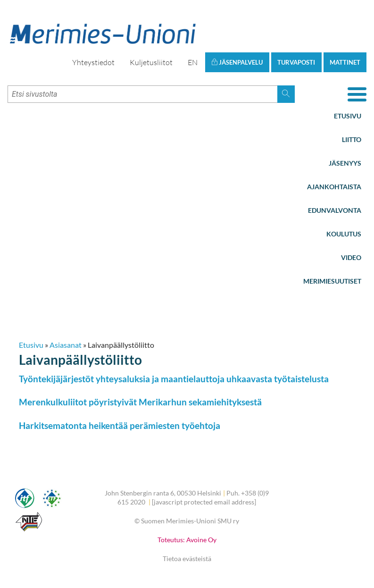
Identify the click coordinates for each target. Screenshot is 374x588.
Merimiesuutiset (332, 281)
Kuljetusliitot (151, 62)
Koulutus (344, 234)
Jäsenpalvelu (237, 62)
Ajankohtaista (334, 187)
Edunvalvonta (335, 210)
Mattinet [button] (345, 62)
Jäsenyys (345, 163)
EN (193, 62)
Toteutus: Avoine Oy (187, 540)
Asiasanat (66, 345)
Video (351, 257)
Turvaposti (296, 62)
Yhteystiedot (93, 62)
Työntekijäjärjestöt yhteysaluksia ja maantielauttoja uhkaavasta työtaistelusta (174, 379)
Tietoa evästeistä (187, 559)
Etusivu (348, 116)
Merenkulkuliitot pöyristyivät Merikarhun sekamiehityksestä (140, 402)
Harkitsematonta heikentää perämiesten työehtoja (120, 425)
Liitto (352, 139)
